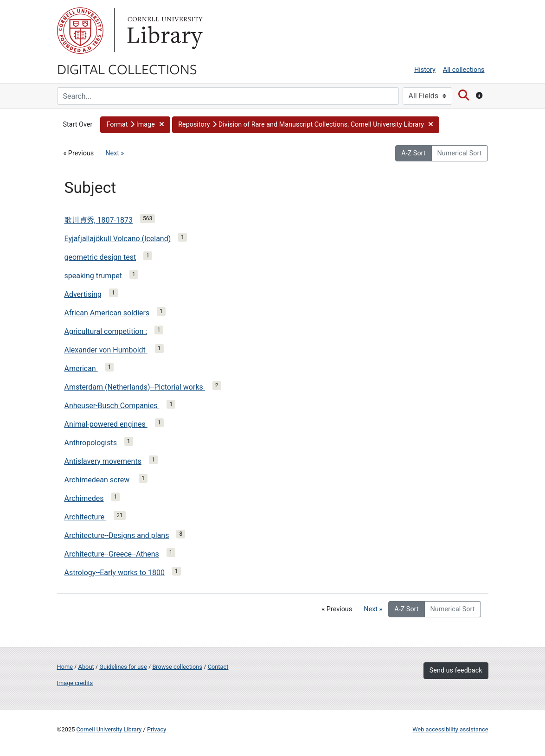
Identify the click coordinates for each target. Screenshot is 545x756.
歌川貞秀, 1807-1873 (99, 220)
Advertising (83, 294)
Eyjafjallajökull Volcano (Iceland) (118, 239)
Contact (218, 667)
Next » (115, 153)
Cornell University (80, 31)
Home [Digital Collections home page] (65, 667)
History (425, 70)
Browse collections (177, 667)
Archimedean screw (98, 480)
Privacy (157, 729)
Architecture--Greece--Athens (112, 554)
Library (164, 31)
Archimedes (84, 498)
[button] (135, 125)
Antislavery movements (103, 461)
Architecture (86, 517)
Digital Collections (127, 69)
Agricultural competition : (106, 331)
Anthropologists (91, 443)
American (81, 368)
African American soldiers (107, 313)
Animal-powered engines (106, 424)
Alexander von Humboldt (106, 350)
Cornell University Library (109, 729)
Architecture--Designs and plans (117, 535)
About (86, 667)
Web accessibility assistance (450, 729)
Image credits (75, 683)
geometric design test (100, 257)
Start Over (78, 125)
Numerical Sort (460, 153)
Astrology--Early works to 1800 (115, 573)
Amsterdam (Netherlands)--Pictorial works (135, 387)
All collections (464, 70)
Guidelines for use (123, 667)
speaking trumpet (93, 276)
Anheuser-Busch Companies (112, 406)
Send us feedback (456, 670)
